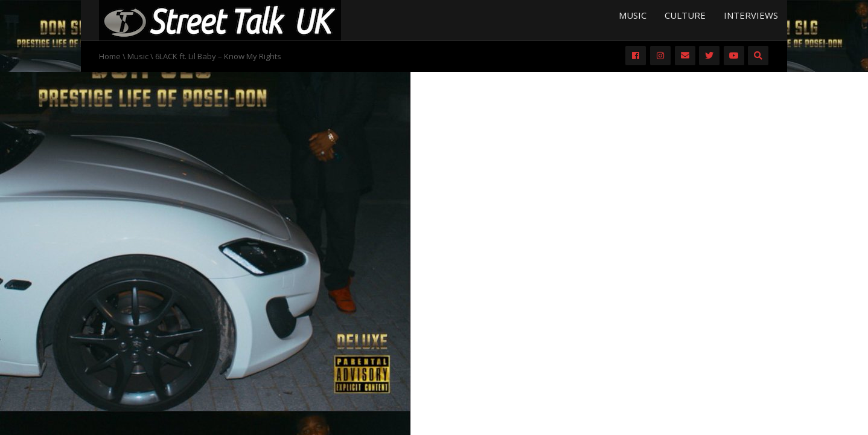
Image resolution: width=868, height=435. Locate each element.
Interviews (751, 15)
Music (633, 15)
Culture (685, 15)
